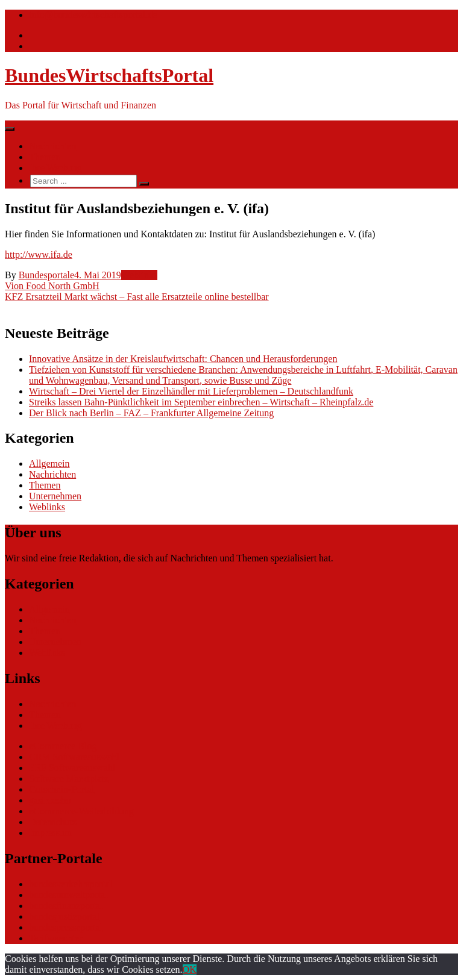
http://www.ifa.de (39, 254)
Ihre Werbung (55, 168)
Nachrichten (52, 146)
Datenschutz (53, 822)
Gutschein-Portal (61, 789)
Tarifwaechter (56, 938)
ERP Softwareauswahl (72, 768)
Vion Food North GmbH (52, 286)
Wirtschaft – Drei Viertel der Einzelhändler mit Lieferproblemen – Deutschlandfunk (191, 391)
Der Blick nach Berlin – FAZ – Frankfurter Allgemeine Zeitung (151, 413)
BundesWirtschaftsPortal (109, 75)
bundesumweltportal (68, 895)
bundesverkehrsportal (71, 884)
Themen (45, 157)
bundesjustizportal (64, 916)
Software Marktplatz (69, 779)
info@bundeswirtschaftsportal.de (93, 15)
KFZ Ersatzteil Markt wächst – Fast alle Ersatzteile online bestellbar (137, 297)
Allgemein (49, 463)
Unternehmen (55, 496)
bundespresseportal (66, 927)
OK (190, 969)
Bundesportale (46, 275)
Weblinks (139, 275)
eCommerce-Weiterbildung (81, 811)
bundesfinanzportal (66, 906)
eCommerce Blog (63, 746)
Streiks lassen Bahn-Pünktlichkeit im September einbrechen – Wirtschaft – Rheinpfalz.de (201, 402)
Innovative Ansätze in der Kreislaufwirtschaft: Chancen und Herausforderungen (183, 359)
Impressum (50, 833)
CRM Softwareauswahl (74, 757)
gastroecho (50, 800)
